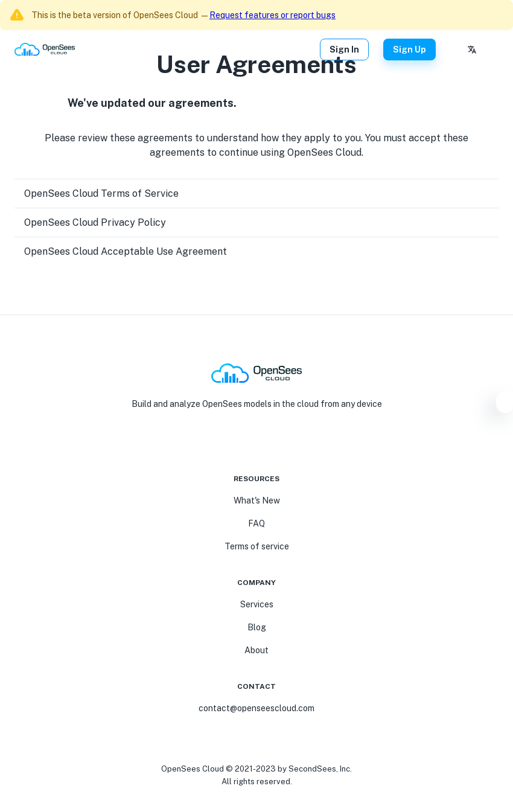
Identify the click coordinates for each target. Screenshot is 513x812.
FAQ (256, 523)
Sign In (344, 50)
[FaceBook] (235, 443)
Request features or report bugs (272, 15)
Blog (257, 627)
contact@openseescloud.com (256, 708)
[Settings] (505, 404)
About (256, 650)
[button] (256, 194)
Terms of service (257, 546)
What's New (257, 500)
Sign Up (409, 50)
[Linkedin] (264, 443)
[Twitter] (278, 443)
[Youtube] (249, 443)
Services (257, 604)
